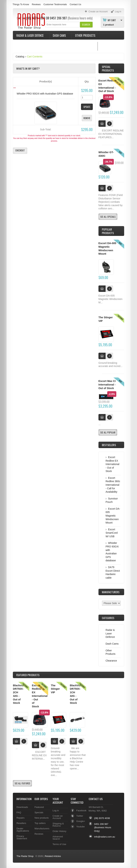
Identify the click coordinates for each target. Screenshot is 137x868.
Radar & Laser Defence (30, 35)
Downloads (22, 807)
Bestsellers (109, 445)
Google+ (81, 821)
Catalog (20, 57)
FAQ (19, 812)
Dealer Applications (23, 830)
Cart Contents (35, 57)
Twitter (80, 816)
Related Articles (53, 856)
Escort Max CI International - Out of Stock (107, 385)
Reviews (36, 4)
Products (28, 675)
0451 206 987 (101, 824)
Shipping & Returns (58, 825)
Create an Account (58, 817)
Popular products (108, 231)
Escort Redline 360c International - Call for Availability (113, 485)
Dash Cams (60, 35)
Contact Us (75, 4)
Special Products (108, 68)
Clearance (111, 661)
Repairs (20, 818)
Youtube (81, 827)
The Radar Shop (25, 856)
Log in (56, 810)
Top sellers (40, 823)
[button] (86, 25)
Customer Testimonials (55, 4)
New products (41, 818)
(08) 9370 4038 (102, 818)
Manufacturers (42, 829)
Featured (39, 807)
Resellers (21, 823)
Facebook (81, 810)
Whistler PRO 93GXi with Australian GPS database (45, 94)
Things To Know (21, 4)
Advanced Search (58, 838)
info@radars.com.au (105, 837)
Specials (39, 812)
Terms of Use (59, 844)
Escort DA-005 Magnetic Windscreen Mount (113, 516)
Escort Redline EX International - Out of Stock (112, 464)
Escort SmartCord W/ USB (112, 533)
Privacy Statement (22, 837)
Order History (59, 831)
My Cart (112, 20)
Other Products (85, 35)
